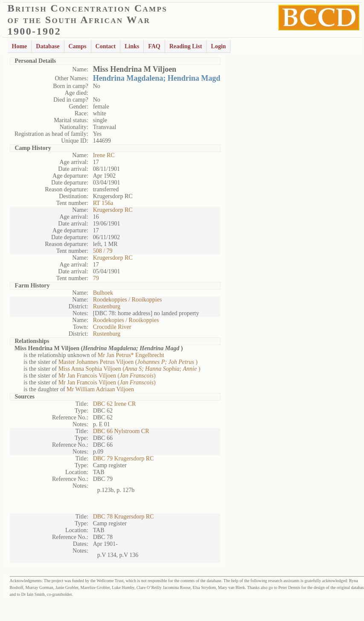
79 (96, 278)
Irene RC (104, 155)
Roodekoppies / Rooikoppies (128, 300)
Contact (106, 46)
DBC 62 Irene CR (115, 404)
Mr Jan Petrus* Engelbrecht (131, 355)
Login (218, 46)
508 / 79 (103, 251)
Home (20, 46)
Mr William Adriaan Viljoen (100, 389)
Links (132, 46)
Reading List (186, 46)
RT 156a (103, 203)
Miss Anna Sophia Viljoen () (130, 369)
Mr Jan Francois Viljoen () (107, 376)
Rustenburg (107, 306)
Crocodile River (112, 327)
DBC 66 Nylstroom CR (121, 431)
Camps (78, 46)
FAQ (154, 46)
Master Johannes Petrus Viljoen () (128, 362)
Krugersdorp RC (113, 210)
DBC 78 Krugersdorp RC (124, 517)
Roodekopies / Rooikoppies (126, 320)
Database (48, 46)
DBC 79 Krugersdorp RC (124, 458)
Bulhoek (103, 293)
